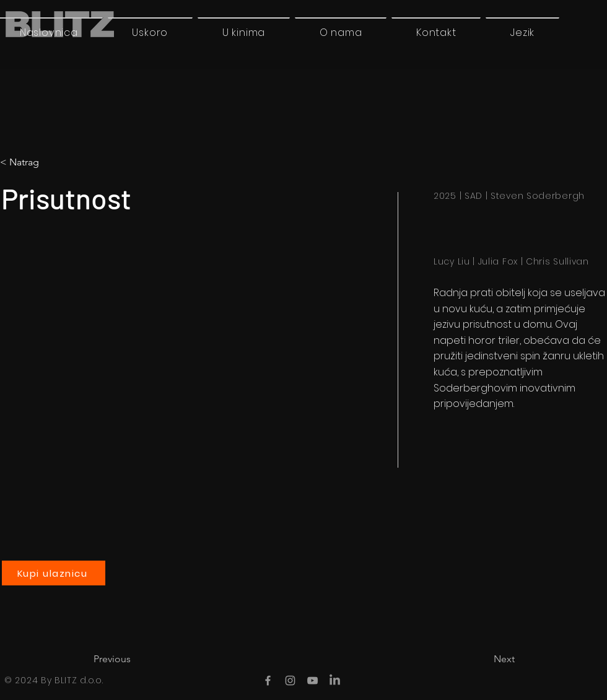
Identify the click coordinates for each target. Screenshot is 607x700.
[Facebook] (268, 680)
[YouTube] (312, 680)
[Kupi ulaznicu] (54, 573)
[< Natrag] (52, 162)
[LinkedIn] (335, 680)
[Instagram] (290, 680)
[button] (522, 32)
